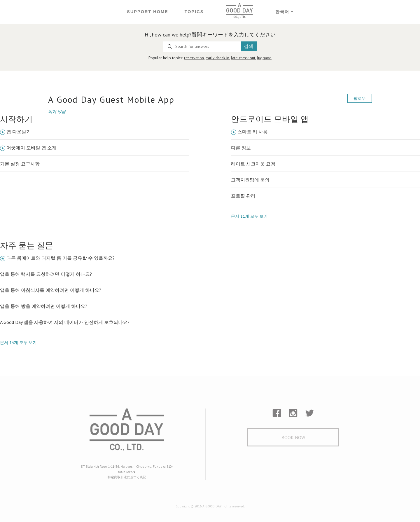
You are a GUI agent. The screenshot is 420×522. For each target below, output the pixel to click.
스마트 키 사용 (253, 131)
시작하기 (16, 119)
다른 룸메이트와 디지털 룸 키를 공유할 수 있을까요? (61, 257)
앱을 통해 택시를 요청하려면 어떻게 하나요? (46, 273)
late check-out (243, 58)
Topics (194, 12)
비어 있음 (57, 111)
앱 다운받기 (19, 131)
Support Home (148, 12)
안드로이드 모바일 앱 (270, 119)
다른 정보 (241, 147)
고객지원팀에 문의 (250, 179)
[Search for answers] (202, 47)
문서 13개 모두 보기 (18, 342)
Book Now (293, 437)
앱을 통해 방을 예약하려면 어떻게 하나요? (44, 305)
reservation (194, 58)
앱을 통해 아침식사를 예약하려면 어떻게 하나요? (51, 289)
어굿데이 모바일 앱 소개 (32, 147)
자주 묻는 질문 (27, 245)
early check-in (217, 58)
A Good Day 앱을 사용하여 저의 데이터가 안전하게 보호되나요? (65, 322)
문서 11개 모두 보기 (249, 215)
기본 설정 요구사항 (20, 163)
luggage (264, 58)
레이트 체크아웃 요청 (253, 163)
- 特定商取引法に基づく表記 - (127, 475)
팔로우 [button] (360, 98)
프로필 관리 (243, 195)
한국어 (282, 12)
